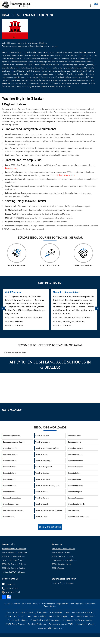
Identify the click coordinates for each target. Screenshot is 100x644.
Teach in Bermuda (43, 479)
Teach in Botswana (76, 485)
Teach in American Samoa (14, 442)
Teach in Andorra (42, 442)
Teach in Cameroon (11, 504)
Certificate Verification (37, 624)
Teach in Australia (75, 454)
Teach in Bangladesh (44, 467)
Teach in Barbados (75, 467)
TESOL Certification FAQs (63, 556)
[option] (26, 309)
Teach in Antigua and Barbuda (47, 448)
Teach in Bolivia (9, 485)
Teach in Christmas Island (78, 516)
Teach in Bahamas (75, 461)
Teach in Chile (9, 516)
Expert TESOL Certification (13, 560)
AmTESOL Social (13, 592)
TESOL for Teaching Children (14, 564)
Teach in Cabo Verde (76, 504)
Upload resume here (66, 175)
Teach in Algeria (75, 436)
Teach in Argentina (76, 448)
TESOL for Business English (13, 568)
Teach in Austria (9, 461)
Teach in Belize (74, 473)
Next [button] (97, 308)
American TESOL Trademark (50, 628)
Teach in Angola (74, 442)
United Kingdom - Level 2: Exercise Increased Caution (24, 43)
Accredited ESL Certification (51, 612)
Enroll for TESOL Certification (14, 549)
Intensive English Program (63, 583)
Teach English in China (37, 616)
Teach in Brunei (42, 492)
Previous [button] (3, 308)
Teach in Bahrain (10, 467)
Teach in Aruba (41, 454)
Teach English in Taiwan (18, 620)
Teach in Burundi (42, 498)
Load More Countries (50, 527)
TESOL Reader (58, 568)
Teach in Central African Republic (49, 510)
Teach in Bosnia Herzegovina (47, 485)
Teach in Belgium (42, 473)
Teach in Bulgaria (75, 492)
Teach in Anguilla (10, 448)
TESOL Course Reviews (15, 624)
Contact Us (10, 584)
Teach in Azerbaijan (43, 461)
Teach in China (41, 516)
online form (21, 353)
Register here (11, 168)
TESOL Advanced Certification (14, 552)
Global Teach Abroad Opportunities (45, 620)
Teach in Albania (42, 436)
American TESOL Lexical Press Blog (22, 612)
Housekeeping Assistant (66, 292)
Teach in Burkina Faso (12, 498)
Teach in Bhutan (74, 479)
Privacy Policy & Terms (85, 624)
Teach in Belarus (10, 473)
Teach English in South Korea (82, 616)
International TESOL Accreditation (77, 620)
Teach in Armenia (10, 454)
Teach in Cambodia (76, 498)
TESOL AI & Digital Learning (64, 549)
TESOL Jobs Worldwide (62, 564)
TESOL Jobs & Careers (61, 552)
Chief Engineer (13, 292)
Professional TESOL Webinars (64, 560)
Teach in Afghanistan (11, 436)
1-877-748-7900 (12, 588)
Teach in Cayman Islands (13, 510)
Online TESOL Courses (15, 616)
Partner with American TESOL (61, 624)
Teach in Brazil (9, 492)
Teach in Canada (42, 504)
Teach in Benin (9, 479)
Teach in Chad (74, 510)
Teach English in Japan (58, 616)
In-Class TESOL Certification (14, 572)
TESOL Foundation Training (13, 556)
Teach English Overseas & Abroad (79, 612)
